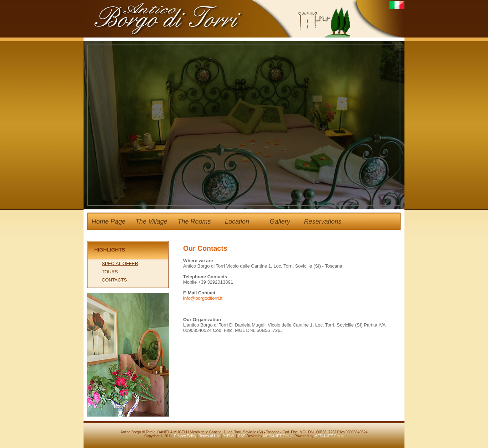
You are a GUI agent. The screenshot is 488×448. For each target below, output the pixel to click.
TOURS (110, 272)
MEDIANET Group (278, 436)
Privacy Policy (185, 436)
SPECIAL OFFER (120, 263)
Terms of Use (210, 436)
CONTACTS (114, 280)
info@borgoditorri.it (203, 298)
